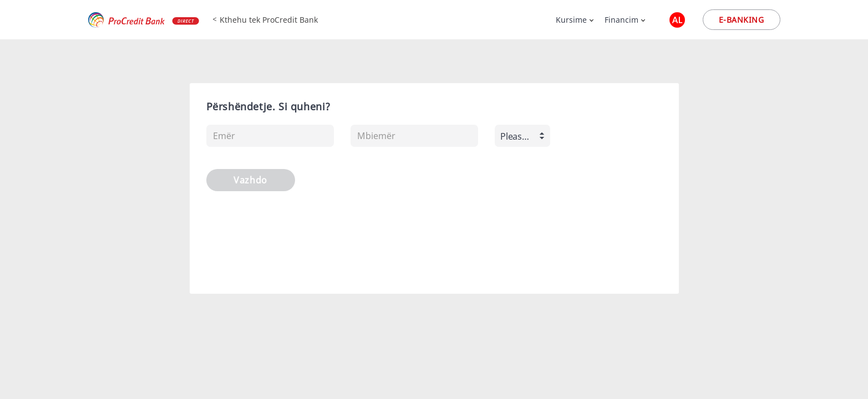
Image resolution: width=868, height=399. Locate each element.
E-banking (742, 20)
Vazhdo (250, 180)
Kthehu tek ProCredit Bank (269, 20)
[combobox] (522, 136)
